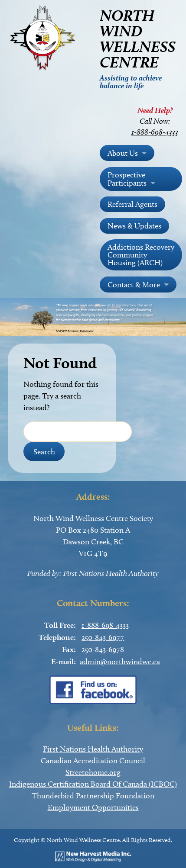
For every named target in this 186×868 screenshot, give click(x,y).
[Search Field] (78, 432)
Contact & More (134, 285)
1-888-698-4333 (155, 132)
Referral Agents (132, 204)
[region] (93, 317)
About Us (123, 153)
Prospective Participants (127, 179)
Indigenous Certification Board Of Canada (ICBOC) (93, 784)
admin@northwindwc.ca (120, 662)
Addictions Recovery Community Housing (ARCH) (141, 255)
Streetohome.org (93, 772)
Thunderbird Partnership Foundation (93, 796)
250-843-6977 (103, 637)
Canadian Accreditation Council (93, 761)
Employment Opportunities (93, 807)
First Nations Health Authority (93, 749)
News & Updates (134, 226)
